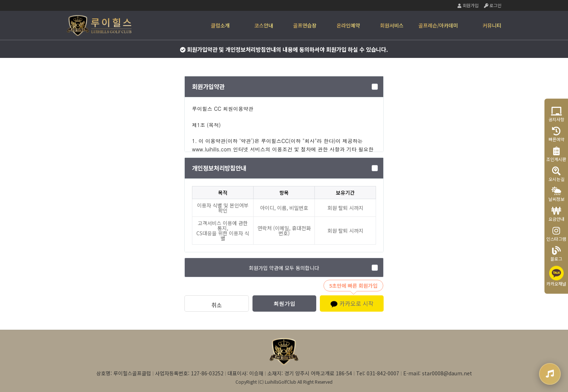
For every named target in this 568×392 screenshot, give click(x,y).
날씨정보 (556, 194)
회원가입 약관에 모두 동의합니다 (284, 268)
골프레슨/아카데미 (438, 25)
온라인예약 (348, 25)
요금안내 (556, 214)
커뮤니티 (492, 25)
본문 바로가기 (0, 0)
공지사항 (556, 114)
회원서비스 (392, 25)
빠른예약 (556, 134)
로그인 (493, 5)
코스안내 (264, 25)
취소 (217, 305)
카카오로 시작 (352, 304)
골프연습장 (305, 25)
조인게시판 (556, 154)
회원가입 (468, 5)
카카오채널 (556, 276)
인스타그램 (556, 234)
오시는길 (556, 174)
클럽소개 (220, 25)
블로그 (556, 254)
